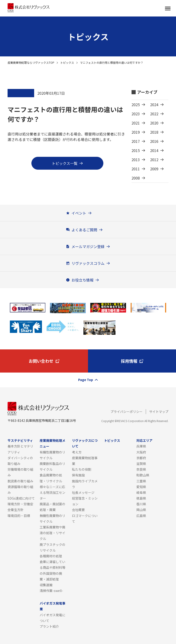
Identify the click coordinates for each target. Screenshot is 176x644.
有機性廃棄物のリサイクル (52, 455)
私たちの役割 (82, 469)
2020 (154, 123)
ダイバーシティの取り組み (20, 461)
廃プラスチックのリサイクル (52, 547)
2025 (136, 105)
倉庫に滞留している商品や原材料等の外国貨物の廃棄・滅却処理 (52, 570)
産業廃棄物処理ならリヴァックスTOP (31, 62)
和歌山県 (143, 475)
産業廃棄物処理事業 (85, 461)
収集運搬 (46, 585)
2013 (136, 160)
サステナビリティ (20, 440)
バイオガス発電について (52, 618)
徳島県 (141, 498)
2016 (154, 141)
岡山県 (141, 510)
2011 (136, 169)
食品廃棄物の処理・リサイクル (51, 478)
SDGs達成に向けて (21, 498)
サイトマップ (159, 412)
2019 (136, 132)
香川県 (141, 504)
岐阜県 (141, 492)
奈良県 (141, 469)
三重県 (141, 481)
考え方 (77, 452)
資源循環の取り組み (20, 490)
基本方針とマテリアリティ (20, 449)
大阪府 (141, 452)
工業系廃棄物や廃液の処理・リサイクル (52, 533)
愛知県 (141, 487)
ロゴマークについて (85, 518)
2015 (136, 150)
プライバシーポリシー (126, 412)
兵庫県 (141, 446)
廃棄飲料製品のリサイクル (52, 466)
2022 (154, 114)
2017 (136, 141)
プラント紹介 (49, 626)
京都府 (141, 458)
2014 (154, 150)
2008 (136, 178)
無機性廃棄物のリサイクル (52, 518)
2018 (154, 132)
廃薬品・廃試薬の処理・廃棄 (52, 507)
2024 (154, 105)
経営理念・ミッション (85, 501)
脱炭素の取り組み (20, 481)
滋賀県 (141, 464)
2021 (136, 123)
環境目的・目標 (19, 516)
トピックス (67, 62)
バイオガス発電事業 (52, 606)
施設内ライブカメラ (85, 484)
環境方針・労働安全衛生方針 (20, 507)
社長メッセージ (83, 492)
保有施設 (78, 475)
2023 (136, 114)
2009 (154, 169)
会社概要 (78, 510)
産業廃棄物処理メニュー (52, 443)
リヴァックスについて (85, 443)
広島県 (141, 516)
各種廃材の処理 (51, 556)
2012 (154, 160)
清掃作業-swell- (51, 591)
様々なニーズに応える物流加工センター (52, 492)
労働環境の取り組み (20, 472)
